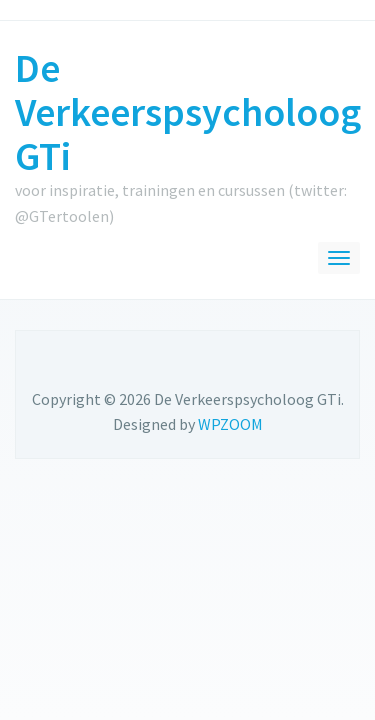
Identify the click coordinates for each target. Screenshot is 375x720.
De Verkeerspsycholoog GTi (188, 112)
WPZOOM (230, 424)
